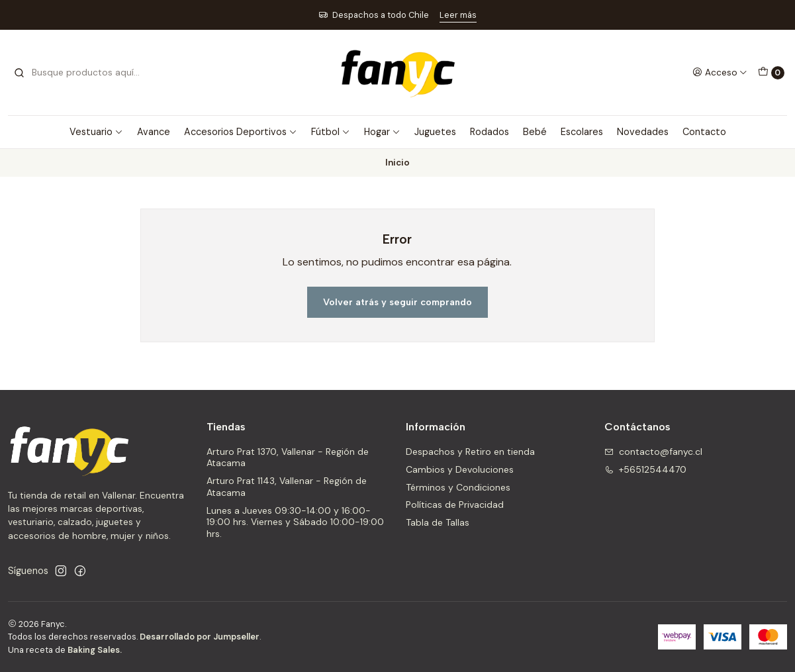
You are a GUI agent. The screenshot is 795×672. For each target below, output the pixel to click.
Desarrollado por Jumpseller (200, 637)
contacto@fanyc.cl (653, 452)
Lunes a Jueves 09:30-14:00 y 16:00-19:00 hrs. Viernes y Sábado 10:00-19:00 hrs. (295, 522)
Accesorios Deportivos (241, 132)
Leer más (458, 15)
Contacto (704, 132)
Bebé (535, 132)
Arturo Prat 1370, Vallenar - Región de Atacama (288, 457)
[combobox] (81, 73)
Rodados (490, 132)
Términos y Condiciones (458, 487)
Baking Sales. (95, 650)
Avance (154, 132)
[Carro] (771, 73)
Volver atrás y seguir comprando (397, 302)
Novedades (643, 132)
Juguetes (435, 132)
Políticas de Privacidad (455, 504)
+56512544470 (645, 469)
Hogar (382, 132)
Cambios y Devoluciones (460, 469)
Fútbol (331, 132)
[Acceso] (720, 72)
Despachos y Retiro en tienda (470, 452)
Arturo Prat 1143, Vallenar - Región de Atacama (287, 487)
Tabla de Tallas (438, 522)
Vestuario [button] (96, 132)
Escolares (582, 132)
